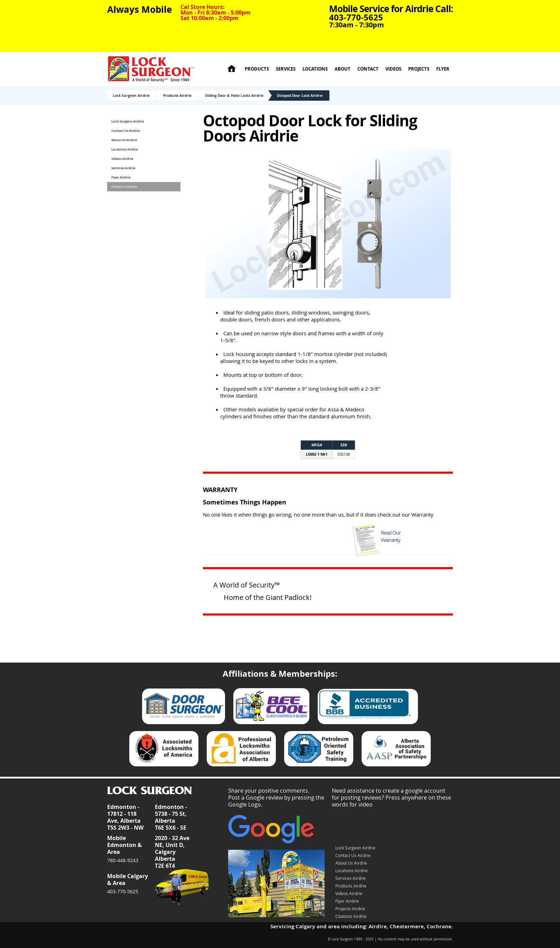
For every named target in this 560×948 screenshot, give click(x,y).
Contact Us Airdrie (125, 131)
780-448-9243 (123, 860)
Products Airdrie (177, 95)
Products (257, 69)
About (343, 69)
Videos (393, 69)
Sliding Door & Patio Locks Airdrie (234, 95)
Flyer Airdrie (121, 177)
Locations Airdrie (125, 149)
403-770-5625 (123, 891)
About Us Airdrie (124, 140)
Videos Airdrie (122, 159)
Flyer (443, 69)
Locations (315, 69)
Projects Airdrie (350, 909)
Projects (419, 69)
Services (286, 69)
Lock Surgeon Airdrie (131, 95)
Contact (368, 69)
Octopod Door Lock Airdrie (300, 95)
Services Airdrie (123, 168)
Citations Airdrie (351, 916)
